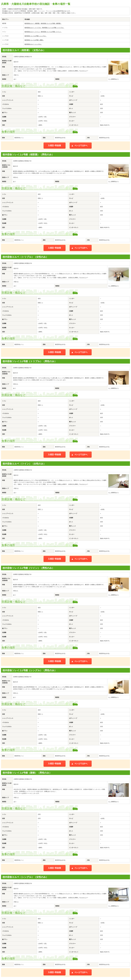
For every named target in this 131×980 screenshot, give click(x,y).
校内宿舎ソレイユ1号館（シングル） (36, 36)
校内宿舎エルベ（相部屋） (33, 23)
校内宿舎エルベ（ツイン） (33, 32)
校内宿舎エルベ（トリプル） (33, 28)
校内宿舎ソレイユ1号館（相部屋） (51, 23)
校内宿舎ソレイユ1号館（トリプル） (53, 28)
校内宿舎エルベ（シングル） (33, 44)
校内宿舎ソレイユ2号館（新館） (34, 40)
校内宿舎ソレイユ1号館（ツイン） (51, 32)
